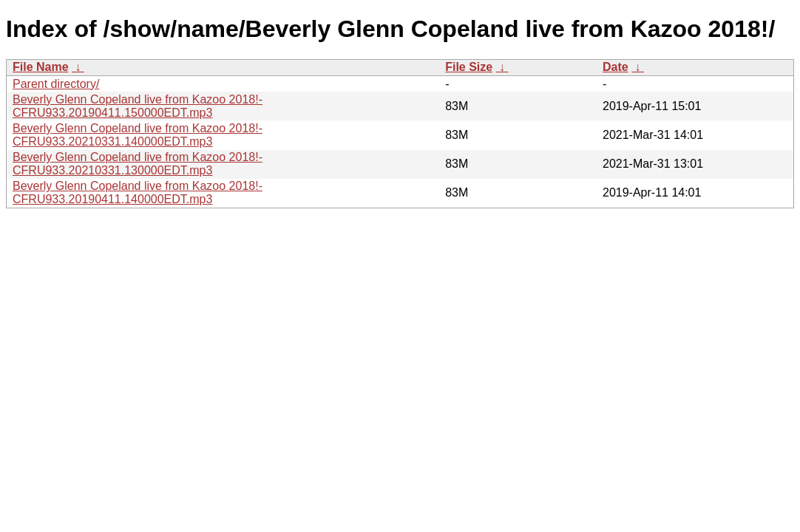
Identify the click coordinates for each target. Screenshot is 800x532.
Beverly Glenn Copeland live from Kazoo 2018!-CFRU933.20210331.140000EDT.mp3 (138, 135)
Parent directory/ (56, 84)
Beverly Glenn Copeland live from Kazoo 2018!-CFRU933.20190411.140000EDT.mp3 (138, 192)
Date (616, 67)
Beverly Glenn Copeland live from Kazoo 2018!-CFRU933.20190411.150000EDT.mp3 (138, 106)
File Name (41, 67)
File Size (469, 67)
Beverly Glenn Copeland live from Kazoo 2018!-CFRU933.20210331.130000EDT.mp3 (138, 164)
